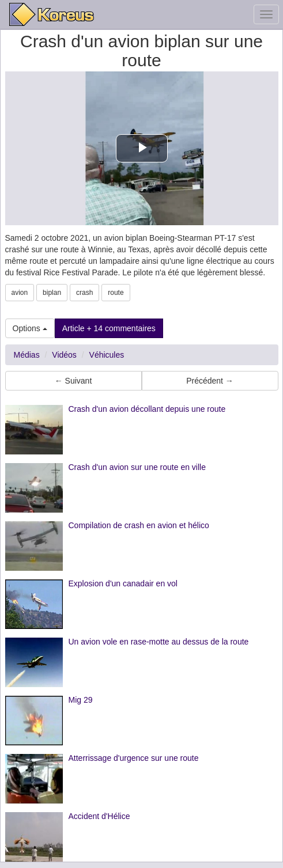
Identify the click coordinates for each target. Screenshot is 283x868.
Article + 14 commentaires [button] (109, 328)
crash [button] (84, 293)
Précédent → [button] (210, 381)
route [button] (116, 293)
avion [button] (20, 293)
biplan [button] (52, 293)
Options (30, 328)
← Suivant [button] (73, 381)
